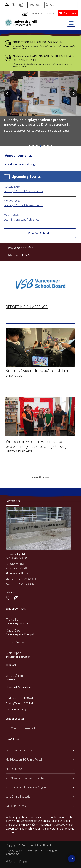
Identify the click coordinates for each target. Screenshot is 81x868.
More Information (15, 710)
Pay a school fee (21, 249)
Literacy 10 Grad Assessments (23, 191)
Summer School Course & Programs (40, 787)
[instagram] (21, 5)
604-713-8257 (27, 583)
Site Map (52, 851)
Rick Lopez (14, 653)
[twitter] (14, 5)
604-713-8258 (27, 579)
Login (50, 13)
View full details (20, 49)
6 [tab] (48, 146)
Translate (36, 13)
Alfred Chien (14, 676)
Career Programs (40, 806)
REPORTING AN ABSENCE (27, 302)
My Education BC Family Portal (40, 759)
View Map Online (19, 573)
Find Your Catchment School (23, 728)
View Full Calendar (40, 233)
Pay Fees (35, 5)
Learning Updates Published (22, 219)
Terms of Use (34, 851)
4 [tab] (40, 146)
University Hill (25, 22)
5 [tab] (44, 146)
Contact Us (13, 854)
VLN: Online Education (40, 796)
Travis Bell (13, 619)
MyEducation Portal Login (21, 164)
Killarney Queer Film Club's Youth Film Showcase (38, 368)
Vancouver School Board (40, 750)
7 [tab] (52, 146)
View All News (40, 477)
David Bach (14, 630)
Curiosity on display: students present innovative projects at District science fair (38, 122)
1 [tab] (29, 146)
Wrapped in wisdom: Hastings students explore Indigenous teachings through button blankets (38, 441)
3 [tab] (37, 146)
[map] (7, 5)
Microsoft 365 (19, 257)
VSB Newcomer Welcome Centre (40, 778)
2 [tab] (33, 146)
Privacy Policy (14, 851)
